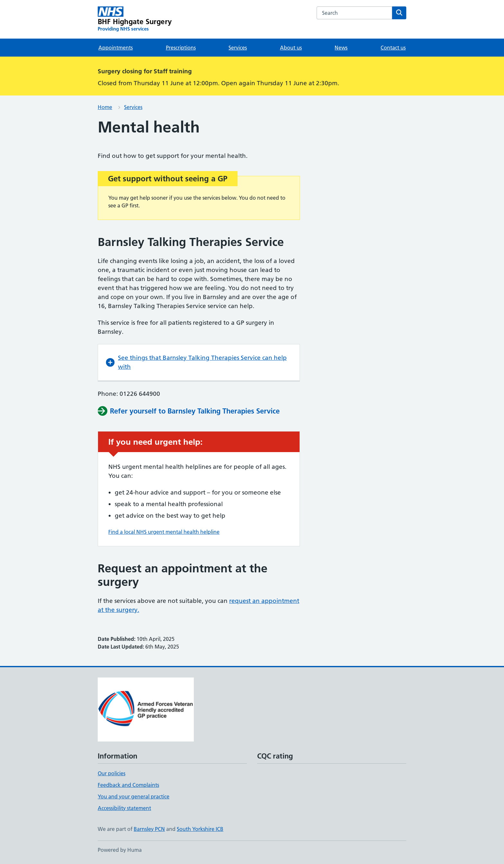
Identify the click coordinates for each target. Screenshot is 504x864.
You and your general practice (134, 796)
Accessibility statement (124, 808)
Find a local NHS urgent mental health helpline (164, 532)
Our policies (112, 773)
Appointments (116, 48)
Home (105, 107)
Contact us (393, 48)
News (341, 48)
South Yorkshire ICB (200, 829)
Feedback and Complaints (128, 785)
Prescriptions (181, 48)
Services (238, 48)
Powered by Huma (120, 850)
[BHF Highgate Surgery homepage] (135, 19)
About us (291, 48)
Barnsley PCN (149, 829)
